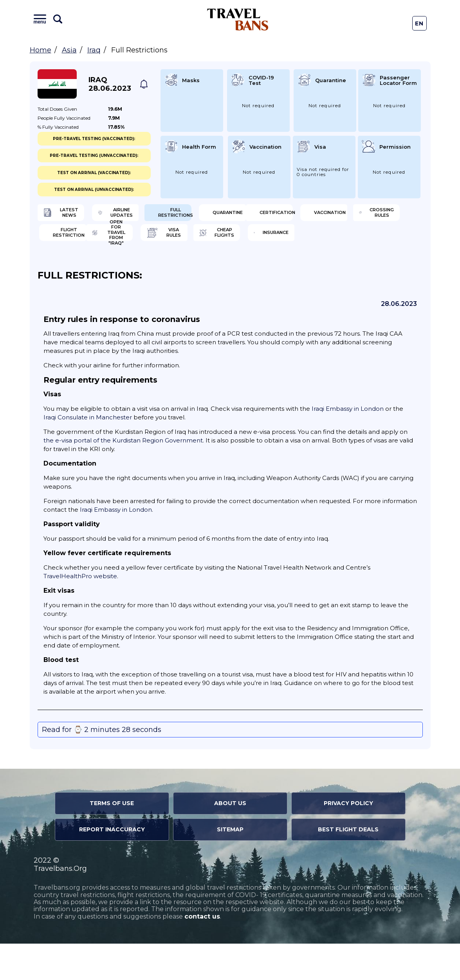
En (419, 23)
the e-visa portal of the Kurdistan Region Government (123, 477)
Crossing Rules (278, 241)
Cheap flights (276, 266)
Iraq (94, 50)
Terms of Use (112, 840)
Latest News (76, 215)
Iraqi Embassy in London (348, 445)
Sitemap (230, 866)
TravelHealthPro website (80, 612)
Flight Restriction (375, 241)
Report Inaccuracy (112, 866)
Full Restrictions (277, 215)
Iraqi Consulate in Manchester (88, 454)
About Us (230, 840)
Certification (78, 241)
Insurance (370, 266)
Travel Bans (238, 19)
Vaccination (175, 241)
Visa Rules (171, 266)
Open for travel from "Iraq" (80, 266)
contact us (202, 953)
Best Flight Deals (348, 866)
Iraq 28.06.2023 (110, 84)
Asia (69, 50)
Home (41, 50)
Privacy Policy (348, 840)
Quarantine (372, 215)
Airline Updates (179, 215)
